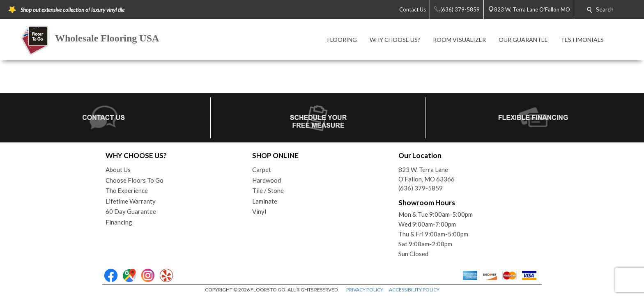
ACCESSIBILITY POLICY (414, 290)
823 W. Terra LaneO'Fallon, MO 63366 (427, 174)
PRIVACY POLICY (365, 290)
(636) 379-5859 (421, 188)
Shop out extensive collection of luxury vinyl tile (72, 10)
